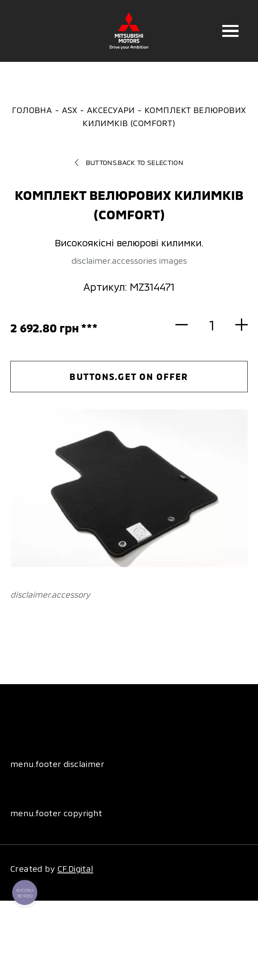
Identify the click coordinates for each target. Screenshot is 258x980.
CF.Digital (75, 868)
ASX (70, 110)
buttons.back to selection (129, 162)
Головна (32, 110)
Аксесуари (111, 110)
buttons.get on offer (129, 376)
